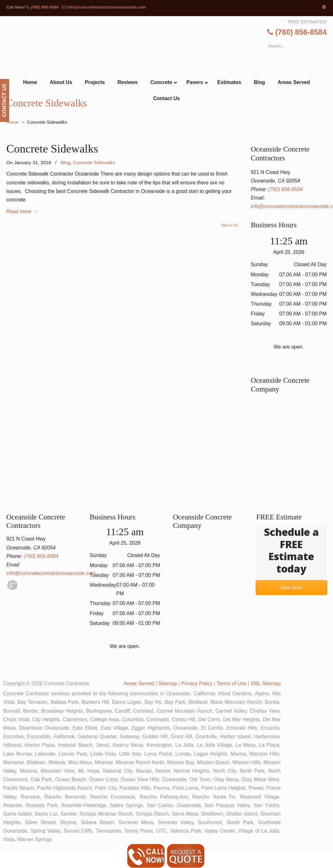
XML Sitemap (266, 683)
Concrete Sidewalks (52, 149)
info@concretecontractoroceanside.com (107, 7)
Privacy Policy (197, 683)
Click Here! (291, 588)
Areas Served (139, 683)
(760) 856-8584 (44, 7)
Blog (65, 162)
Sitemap (168, 683)
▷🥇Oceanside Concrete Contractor (179, 46)
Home (12, 122)
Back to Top (230, 225)
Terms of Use (232, 683)
